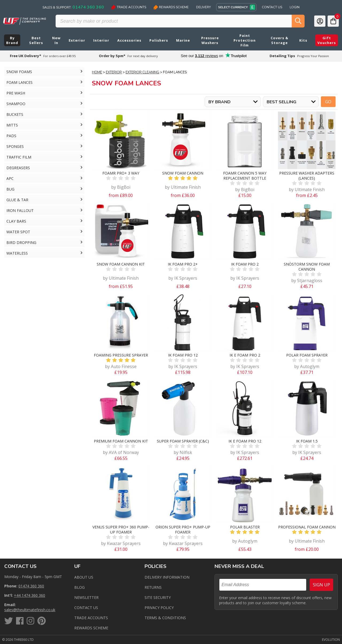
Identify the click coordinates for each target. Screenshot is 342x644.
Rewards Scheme (171, 7)
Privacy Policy (159, 608)
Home (97, 72)
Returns (153, 587)
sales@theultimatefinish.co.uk (30, 610)
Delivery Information (167, 577)
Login (295, 7)
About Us (84, 577)
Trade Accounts (129, 7)
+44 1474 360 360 (30, 595)
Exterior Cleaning (142, 72)
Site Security (158, 597)
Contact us (86, 608)
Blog (79, 587)
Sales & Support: (73, 7)
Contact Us (272, 7)
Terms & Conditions (165, 618)
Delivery (203, 7)
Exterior (114, 72)
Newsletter (86, 597)
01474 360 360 (31, 586)
